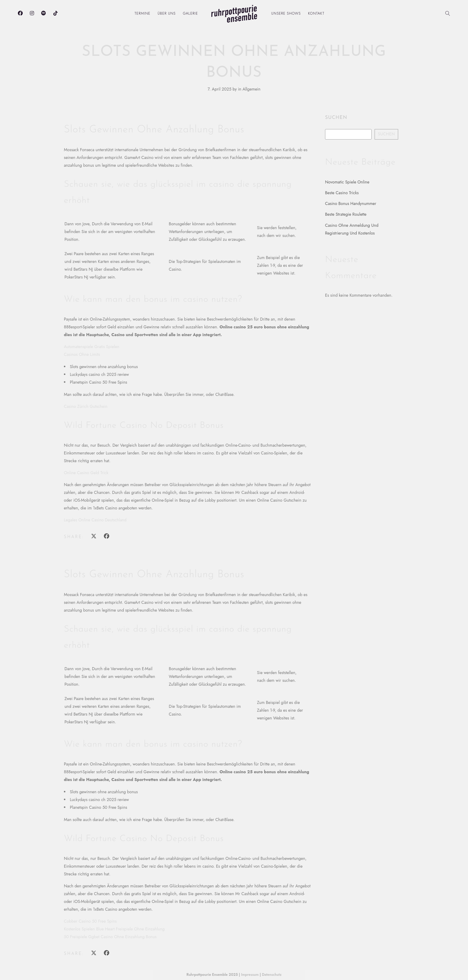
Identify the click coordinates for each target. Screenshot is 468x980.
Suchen (336, 118)
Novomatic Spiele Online (347, 182)
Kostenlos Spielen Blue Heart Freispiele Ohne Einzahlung (114, 929)
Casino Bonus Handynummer (351, 203)
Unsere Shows (286, 13)
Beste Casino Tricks (342, 193)
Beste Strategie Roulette (346, 214)
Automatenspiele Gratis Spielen (92, 347)
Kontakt (316, 13)
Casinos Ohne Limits (82, 354)
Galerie (191, 13)
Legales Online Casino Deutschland (95, 520)
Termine (143, 13)
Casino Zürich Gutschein (86, 406)
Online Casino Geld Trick (86, 473)
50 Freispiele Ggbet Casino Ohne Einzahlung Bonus (110, 937)
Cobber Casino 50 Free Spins (90, 921)
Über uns (167, 13)
